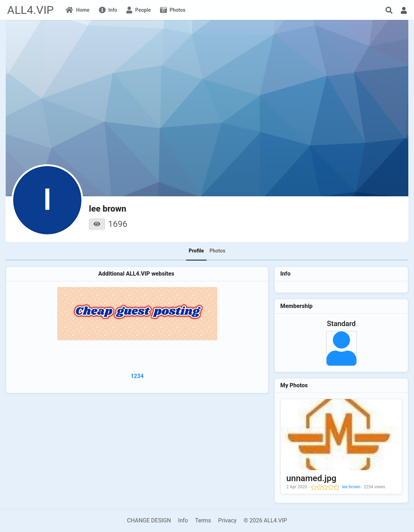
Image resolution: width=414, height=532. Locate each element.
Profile (196, 251)
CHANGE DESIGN (149, 520)
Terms (203, 520)
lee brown (351, 487)
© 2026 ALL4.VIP (265, 520)
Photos (217, 251)
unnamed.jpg (311, 478)
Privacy (227, 520)
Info (183, 520)
